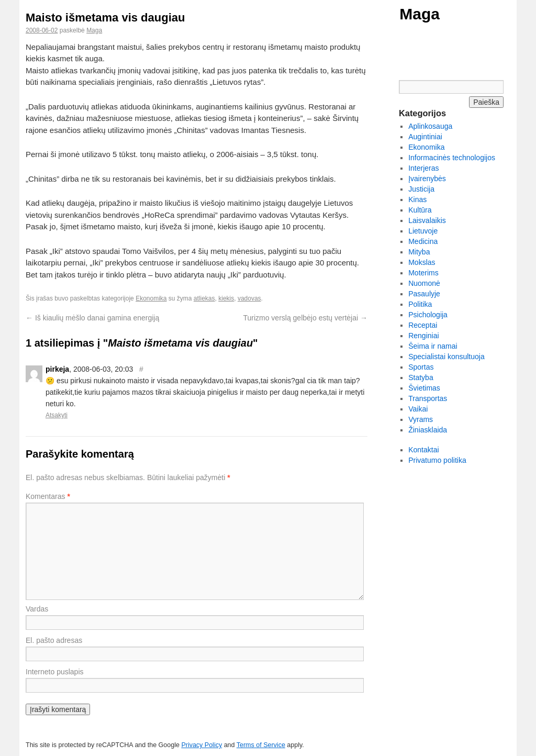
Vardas (37, 609)
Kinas (417, 199)
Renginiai (423, 336)
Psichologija (428, 315)
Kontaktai (423, 450)
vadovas (249, 298)
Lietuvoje (423, 231)
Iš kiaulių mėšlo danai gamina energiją (92, 318)
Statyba (421, 377)
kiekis (226, 298)
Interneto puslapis (55, 672)
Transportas (428, 398)
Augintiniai (425, 137)
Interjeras (423, 168)
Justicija (421, 189)
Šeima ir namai (433, 346)
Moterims (423, 273)
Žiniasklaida (428, 430)
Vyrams (421, 419)
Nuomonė (424, 283)
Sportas (421, 367)
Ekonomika (151, 298)
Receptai (423, 325)
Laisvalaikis (427, 220)
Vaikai (418, 409)
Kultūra (420, 210)
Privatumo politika (437, 460)
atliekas (204, 298)
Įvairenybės (427, 179)
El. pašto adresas (54, 640)
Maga (420, 14)
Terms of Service (261, 745)
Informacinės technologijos (452, 158)
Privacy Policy (202, 745)
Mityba (419, 252)
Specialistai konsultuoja (446, 357)
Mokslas (422, 262)
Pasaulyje (424, 294)
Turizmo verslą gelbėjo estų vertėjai (305, 318)
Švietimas (424, 388)
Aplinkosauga (430, 126)
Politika (420, 304)
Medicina (423, 241)
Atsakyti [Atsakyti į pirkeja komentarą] (57, 415)
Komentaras (48, 496)
